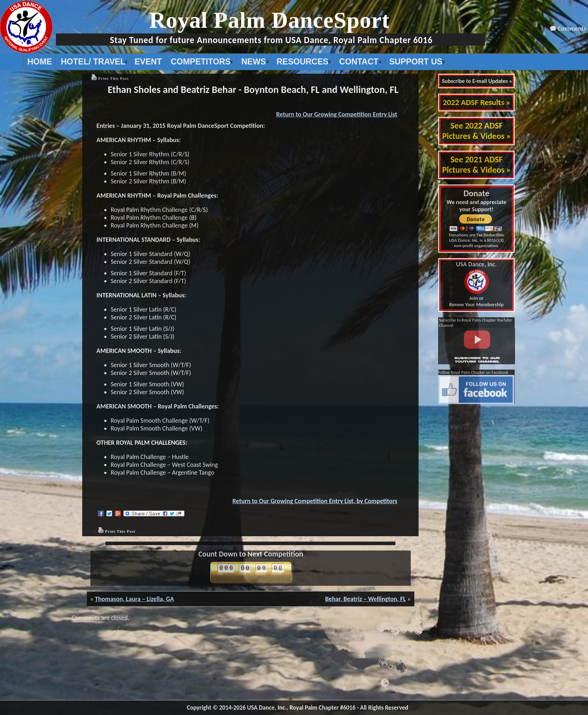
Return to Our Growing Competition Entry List (337, 114)
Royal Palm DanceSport (269, 20)
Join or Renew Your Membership (476, 285)
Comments (572, 28)
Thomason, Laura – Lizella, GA (135, 599)
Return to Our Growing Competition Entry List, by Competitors (315, 501)
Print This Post (114, 78)
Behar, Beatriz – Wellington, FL (365, 599)
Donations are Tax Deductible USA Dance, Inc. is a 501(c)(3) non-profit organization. (476, 240)
